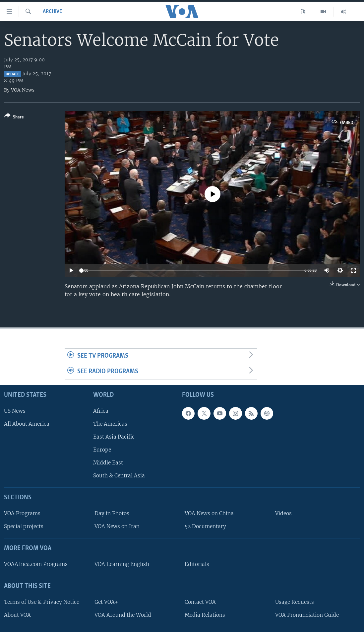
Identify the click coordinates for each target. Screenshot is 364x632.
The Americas (110, 424)
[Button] (14, 118)
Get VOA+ (106, 602)
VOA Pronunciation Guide (307, 615)
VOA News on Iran (117, 526)
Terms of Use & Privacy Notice (42, 602)
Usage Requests (295, 602)
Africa (101, 411)
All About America (27, 424)
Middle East (108, 463)
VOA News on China (209, 513)
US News (15, 411)
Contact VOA (200, 602)
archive (52, 12)
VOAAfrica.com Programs (36, 564)
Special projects (24, 526)
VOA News (23, 90)
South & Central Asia (119, 476)
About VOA (17, 615)
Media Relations (205, 615)
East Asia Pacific (114, 437)
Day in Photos (112, 513)
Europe (102, 450)
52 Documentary (205, 526)
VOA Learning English (122, 564)
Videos (283, 513)
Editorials (197, 564)
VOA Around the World (123, 615)
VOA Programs (22, 513)
